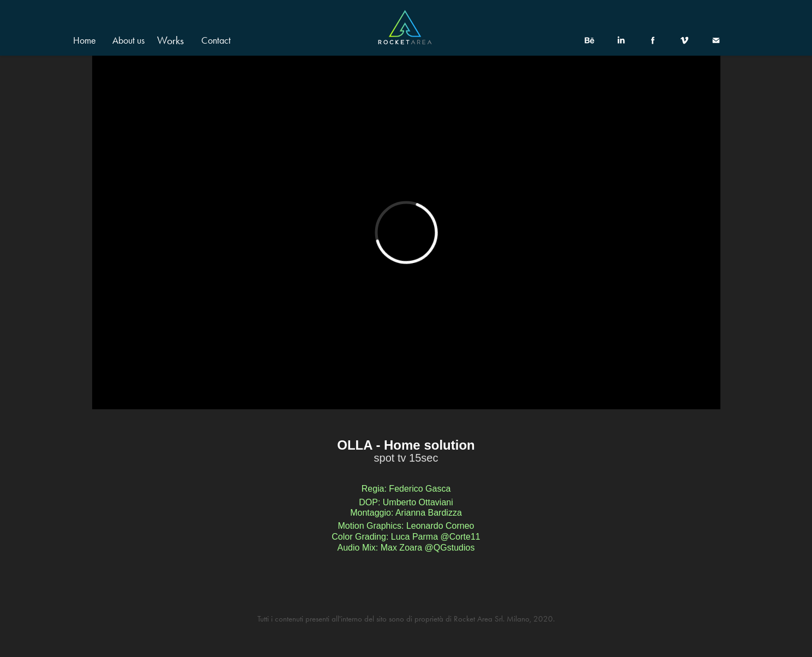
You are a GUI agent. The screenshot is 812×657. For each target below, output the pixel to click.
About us (128, 40)
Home (85, 40)
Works (170, 40)
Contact (216, 40)
